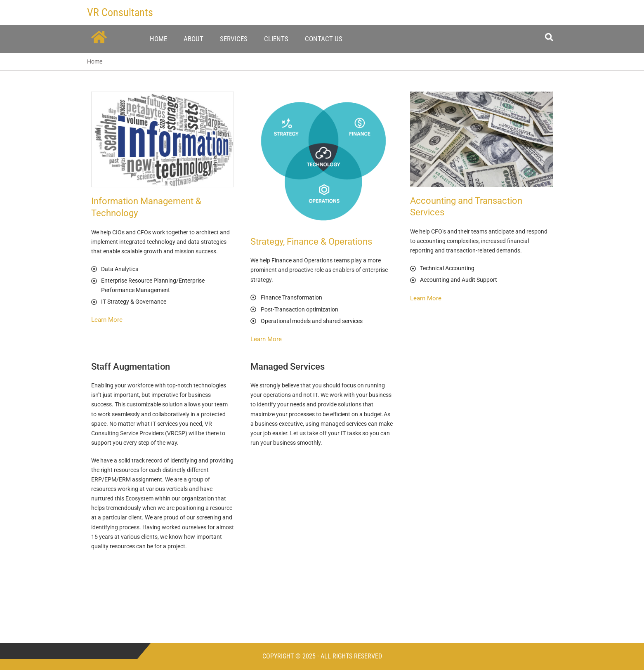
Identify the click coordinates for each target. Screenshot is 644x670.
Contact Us (324, 39)
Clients (276, 39)
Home (158, 39)
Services (234, 39)
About (193, 39)
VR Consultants (120, 12)
